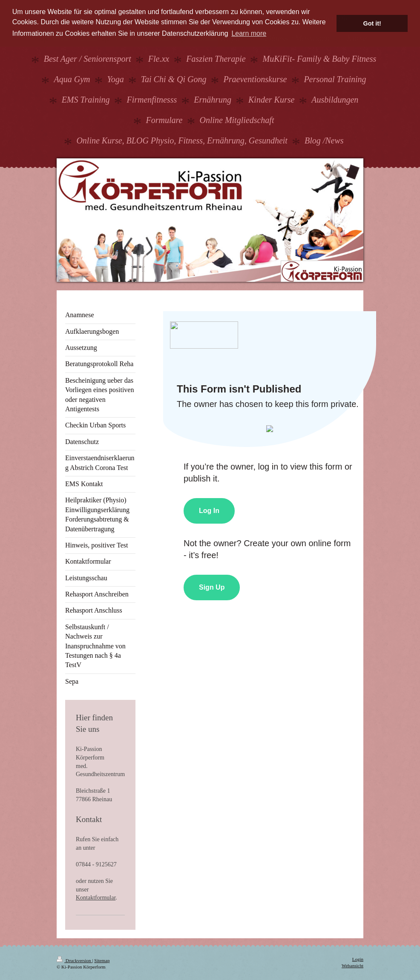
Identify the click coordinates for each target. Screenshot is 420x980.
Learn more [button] (249, 33)
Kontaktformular (96, 898)
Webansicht (352, 966)
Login (358, 959)
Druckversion (74, 960)
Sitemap (102, 960)
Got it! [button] (372, 23)
